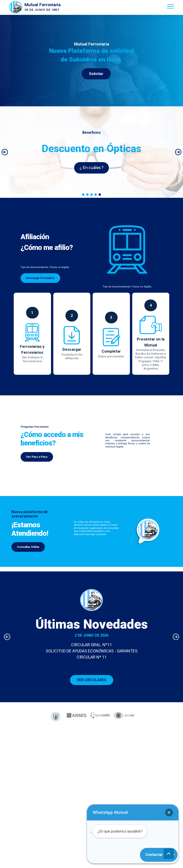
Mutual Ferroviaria (43, 5)
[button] (5, 152)
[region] (91, 61)
